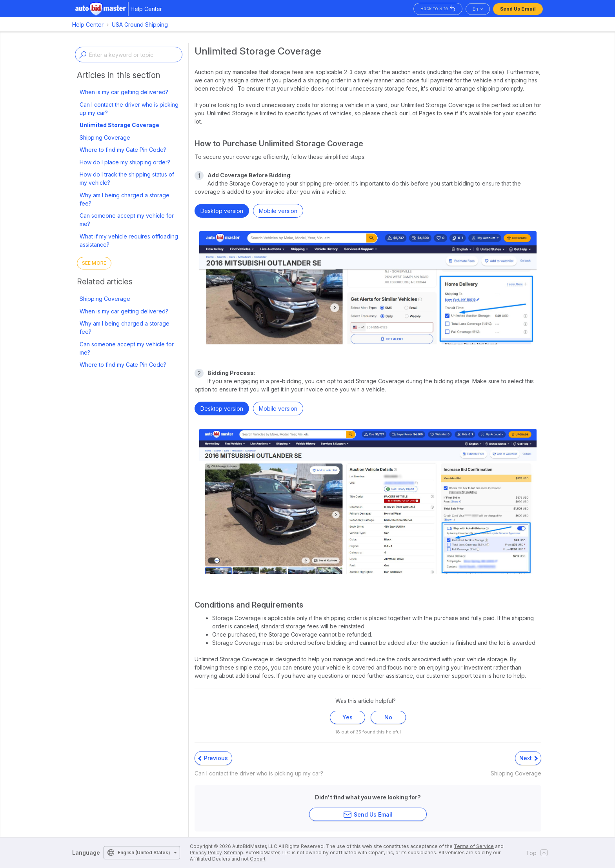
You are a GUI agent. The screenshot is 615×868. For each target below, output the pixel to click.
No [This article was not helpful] (388, 717)
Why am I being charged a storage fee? (125, 199)
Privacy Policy (206, 853)
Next (529, 758)
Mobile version (278, 211)
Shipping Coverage (105, 137)
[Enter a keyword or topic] (129, 55)
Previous (213, 758)
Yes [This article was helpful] (348, 717)
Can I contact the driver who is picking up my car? (129, 109)
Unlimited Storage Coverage (119, 125)
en (475, 9)
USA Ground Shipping (140, 25)
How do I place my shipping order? (125, 162)
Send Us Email (518, 9)
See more (94, 263)
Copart (258, 859)
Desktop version (222, 211)
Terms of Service (474, 846)
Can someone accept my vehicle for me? (127, 220)
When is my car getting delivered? (124, 92)
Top (534, 853)
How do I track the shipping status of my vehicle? (127, 178)
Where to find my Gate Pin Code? (123, 150)
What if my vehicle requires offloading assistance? (129, 240)
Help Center (88, 25)
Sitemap (234, 853)
